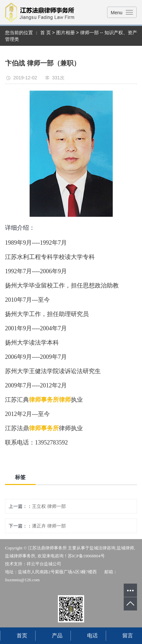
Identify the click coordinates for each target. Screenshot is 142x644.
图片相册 (66, 33)
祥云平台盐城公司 (44, 564)
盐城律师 (125, 548)
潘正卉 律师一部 (49, 526)
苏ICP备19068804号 (86, 556)
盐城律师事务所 (20, 556)
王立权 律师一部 (49, 506)
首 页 (46, 33)
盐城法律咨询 (102, 548)
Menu (117, 13)
